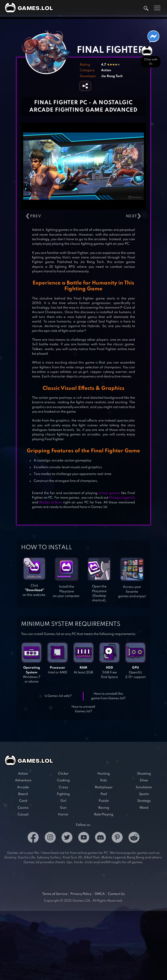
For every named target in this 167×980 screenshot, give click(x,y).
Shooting (144, 774)
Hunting (104, 774)
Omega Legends (122, 498)
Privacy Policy (81, 894)
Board (23, 794)
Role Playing (104, 815)
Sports (144, 794)
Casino (23, 808)
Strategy (144, 801)
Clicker (63, 774)
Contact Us (116, 894)
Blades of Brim (51, 502)
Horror (63, 815)
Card (23, 801)
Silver (144, 780)
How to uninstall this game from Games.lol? (108, 696)
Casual (23, 815)
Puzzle (104, 801)
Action (106, 70)
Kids (104, 780)
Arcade (23, 787)
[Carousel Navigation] (83, 216)
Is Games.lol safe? (58, 696)
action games (109, 493)
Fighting (63, 794)
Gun (63, 808)
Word (144, 808)
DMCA (100, 894)
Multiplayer (104, 787)
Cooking (63, 780)
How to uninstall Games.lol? (83, 709)
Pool (104, 794)
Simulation (144, 787)
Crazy (63, 787)
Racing (104, 808)
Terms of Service (55, 894)
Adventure (23, 780)
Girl (63, 801)
